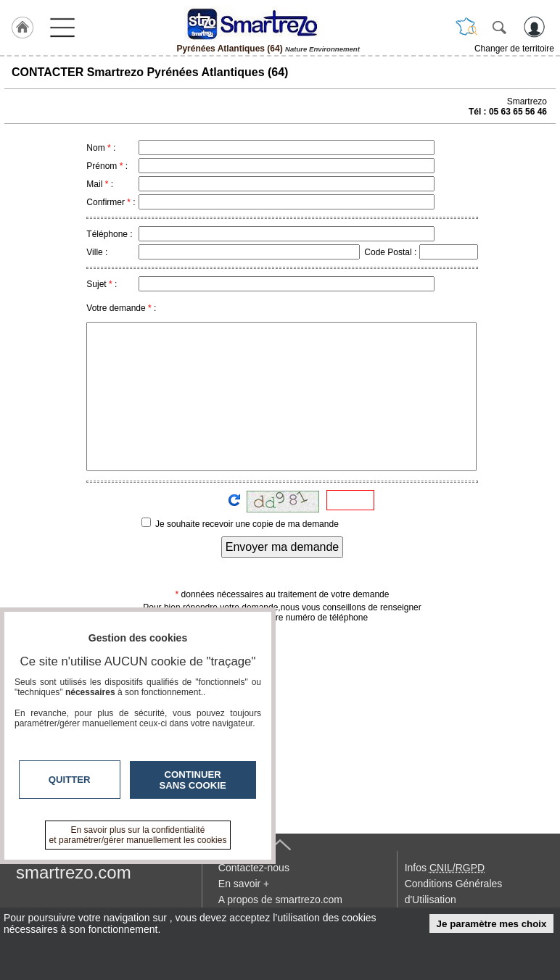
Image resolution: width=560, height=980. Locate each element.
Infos (445, 868)
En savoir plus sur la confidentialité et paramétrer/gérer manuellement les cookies (138, 835)
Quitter (70, 780)
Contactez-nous (254, 868)
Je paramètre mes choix (492, 924)
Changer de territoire (514, 49)
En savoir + (244, 884)
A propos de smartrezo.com (280, 900)
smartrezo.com (74, 872)
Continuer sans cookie (193, 780)
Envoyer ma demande (283, 547)
